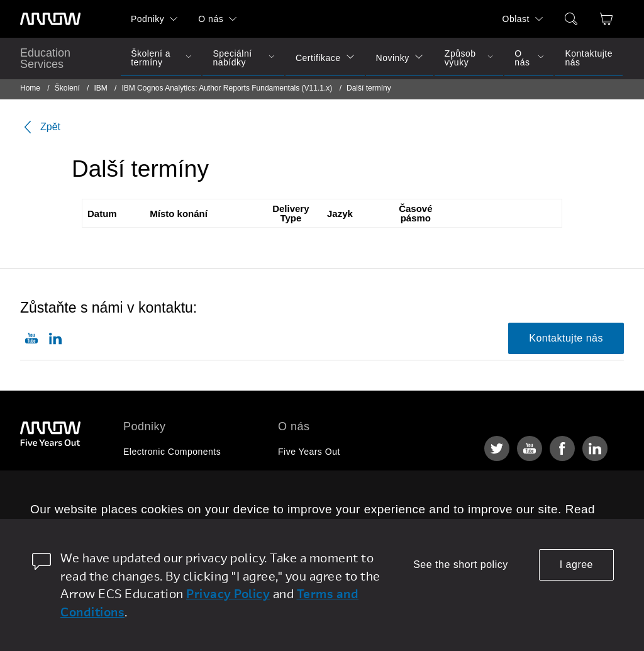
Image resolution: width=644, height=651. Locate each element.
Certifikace (318, 58)
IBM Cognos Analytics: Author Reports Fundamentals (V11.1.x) (227, 88)
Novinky (393, 58)
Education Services (45, 58)
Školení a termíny (151, 58)
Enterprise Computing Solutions (190, 476)
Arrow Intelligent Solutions (178, 499)
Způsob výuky (460, 58)
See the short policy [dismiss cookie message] (461, 565)
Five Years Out (309, 452)
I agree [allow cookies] (576, 565)
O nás (211, 19)
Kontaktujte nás (589, 58)
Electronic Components (172, 452)
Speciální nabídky (232, 58)
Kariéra (293, 476)
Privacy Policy (228, 593)
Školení (67, 88)
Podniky (147, 19)
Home (30, 88)
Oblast (516, 19)
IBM (100, 88)
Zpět (40, 127)
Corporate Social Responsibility (344, 499)
